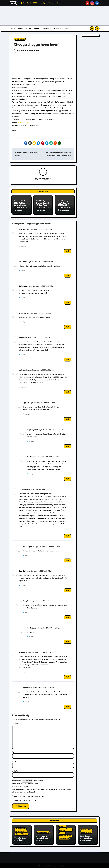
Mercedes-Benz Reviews (64, 829)
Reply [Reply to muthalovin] (68, 392)
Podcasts (57, 28)
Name (14, 752)
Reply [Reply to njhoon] (68, 706)
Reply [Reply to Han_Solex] (68, 617)
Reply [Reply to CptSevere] (68, 536)
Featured (62, 826)
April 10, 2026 (40, 210)
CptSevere (23, 489)
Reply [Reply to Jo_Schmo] (68, 275)
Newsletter (47, 28)
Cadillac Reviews (21, 831)
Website (15, 771)
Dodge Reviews (86, 832)
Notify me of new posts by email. (25, 800)
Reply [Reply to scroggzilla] (68, 677)
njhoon (25, 687)
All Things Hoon (20, 39)
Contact (37, 28)
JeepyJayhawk (32, 429)
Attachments (17, 780)
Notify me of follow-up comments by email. (29, 796)
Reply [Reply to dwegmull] (68, 326)
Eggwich (26, 402)
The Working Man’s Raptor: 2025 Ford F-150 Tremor (64, 204)
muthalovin (23, 370)
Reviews (62, 833)
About (21, 28)
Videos (66, 28)
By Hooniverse (21, 51)
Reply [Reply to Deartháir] (68, 251)
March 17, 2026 (65, 210)
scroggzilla (23, 652)
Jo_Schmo (23, 261)
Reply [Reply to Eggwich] (68, 419)
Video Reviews (64, 838)
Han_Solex (27, 600)
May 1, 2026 (18, 210)
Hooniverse (45, 179)
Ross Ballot (20, 208)
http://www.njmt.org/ (27, 667)
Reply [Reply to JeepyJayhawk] (68, 446)
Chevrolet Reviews (22, 834)
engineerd (23, 337)
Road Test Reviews (65, 835)
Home (13, 28)
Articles (29, 28)
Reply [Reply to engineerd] (68, 359)
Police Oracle (23, 122)
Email (14, 761)
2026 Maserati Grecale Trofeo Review (42, 838)
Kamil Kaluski (64, 208)
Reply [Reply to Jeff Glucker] (68, 302)
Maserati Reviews (43, 832)
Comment (16, 723)
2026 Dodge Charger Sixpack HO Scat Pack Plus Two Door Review (43, 205)
